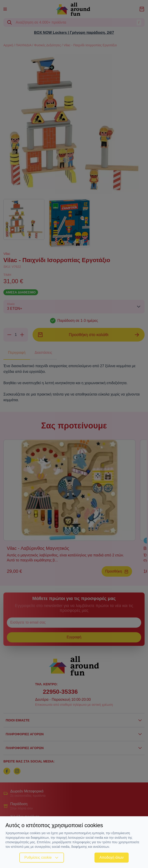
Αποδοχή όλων (112, 857)
